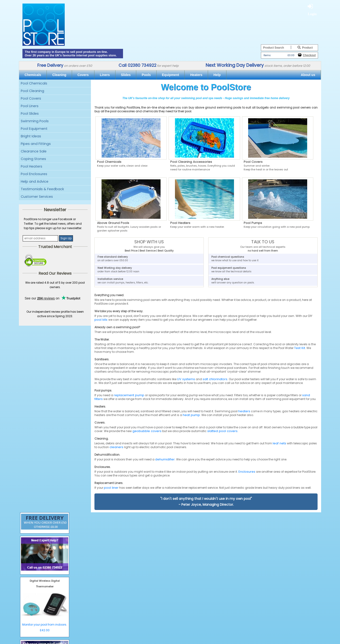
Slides (126, 75)
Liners (105, 75)
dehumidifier (165, 459)
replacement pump (129, 395)
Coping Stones (33, 159)
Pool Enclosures (34, 174)
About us (308, 75)
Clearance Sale (34, 151)
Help (217, 75)
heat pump (191, 415)
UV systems (186, 379)
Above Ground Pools (113, 223)
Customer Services (37, 197)
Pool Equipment (34, 129)
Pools (146, 75)
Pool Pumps (253, 223)
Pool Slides (30, 114)
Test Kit (300, 348)
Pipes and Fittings (36, 144)
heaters (244, 411)
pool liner (111, 488)
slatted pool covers (222, 431)
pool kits (101, 320)
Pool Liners (30, 106)
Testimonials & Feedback (42, 189)
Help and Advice (35, 181)
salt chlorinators (215, 379)
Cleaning (59, 75)
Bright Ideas (31, 136)
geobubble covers (147, 431)
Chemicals (33, 75)
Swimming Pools (35, 121)
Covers (83, 75)
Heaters (196, 75)
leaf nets (279, 443)
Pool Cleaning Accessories (191, 162)
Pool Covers (31, 98)
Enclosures (247, 472)
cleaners (116, 447)
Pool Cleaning (32, 91)
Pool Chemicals (34, 83)
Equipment (171, 75)
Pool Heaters (32, 166)
